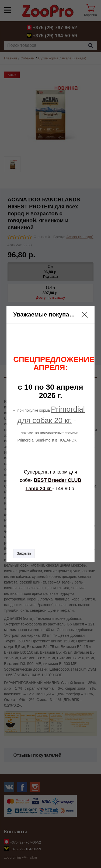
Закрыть (24, 553)
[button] (85, 315)
